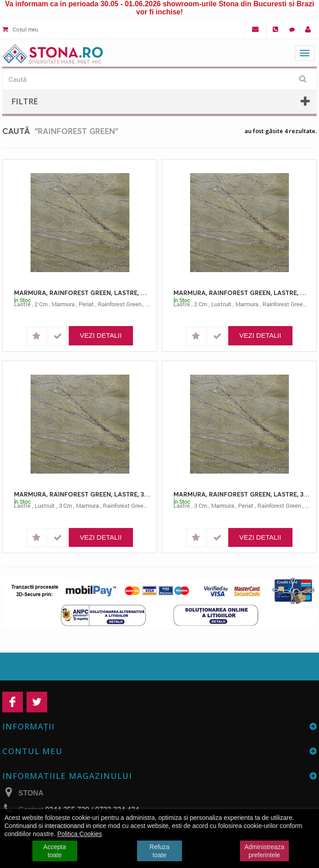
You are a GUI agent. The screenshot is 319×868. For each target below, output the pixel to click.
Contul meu (32, 751)
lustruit (221, 304)
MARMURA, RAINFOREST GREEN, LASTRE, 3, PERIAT (241, 494)
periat (86, 304)
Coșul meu (20, 29)
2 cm (41, 304)
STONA (31, 793)
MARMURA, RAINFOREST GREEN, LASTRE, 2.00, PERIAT (82, 293)
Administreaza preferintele (264, 851)
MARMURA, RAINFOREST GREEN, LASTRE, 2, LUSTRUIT (241, 293)
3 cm (65, 506)
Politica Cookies (80, 834)
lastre (22, 304)
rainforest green (120, 304)
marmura (63, 304)
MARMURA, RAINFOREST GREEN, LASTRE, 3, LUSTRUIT (82, 494)
